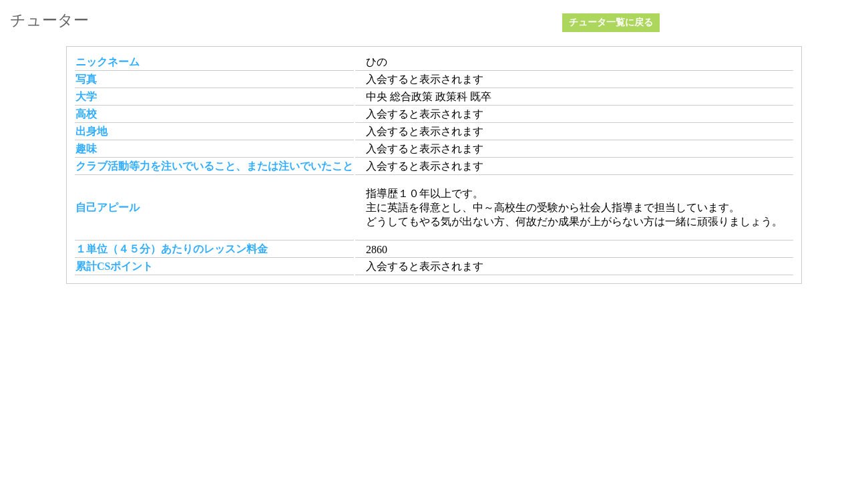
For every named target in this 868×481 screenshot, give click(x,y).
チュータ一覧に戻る (611, 22)
